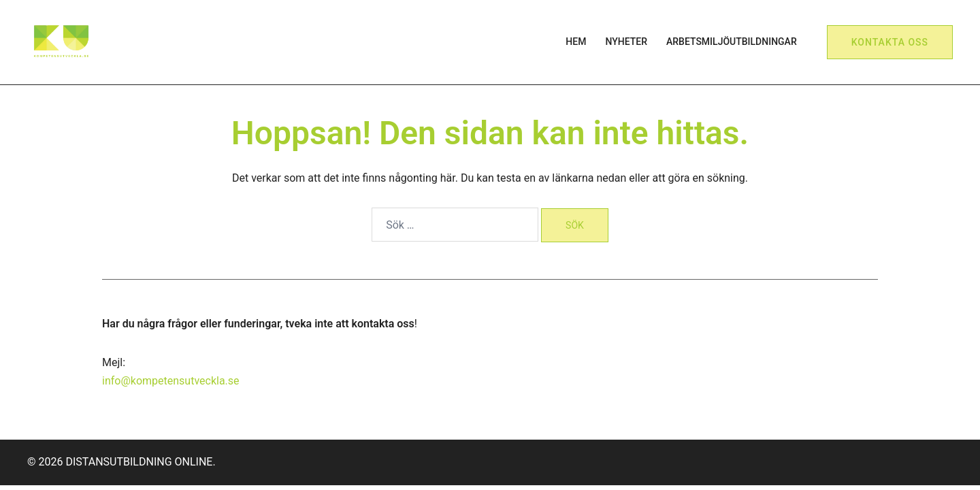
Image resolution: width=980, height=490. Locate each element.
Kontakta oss (890, 42)
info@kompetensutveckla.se (171, 381)
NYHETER (626, 42)
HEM (576, 42)
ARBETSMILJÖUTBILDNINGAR (732, 42)
